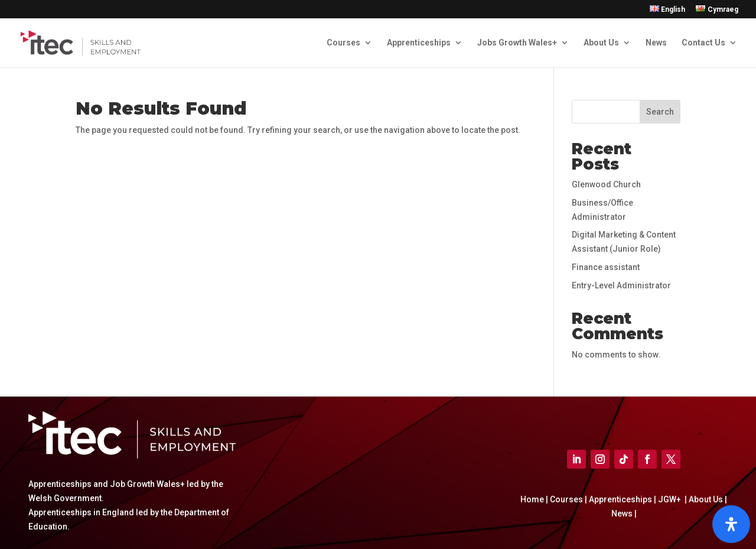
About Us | (707, 499)
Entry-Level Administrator (621, 285)
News (656, 43)
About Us (601, 43)
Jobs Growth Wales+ (517, 43)
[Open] (731, 524)
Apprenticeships (419, 43)
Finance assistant (606, 267)
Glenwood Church (606, 184)
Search (660, 112)
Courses (343, 43)
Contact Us (703, 43)
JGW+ (670, 499)
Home (533, 499)
